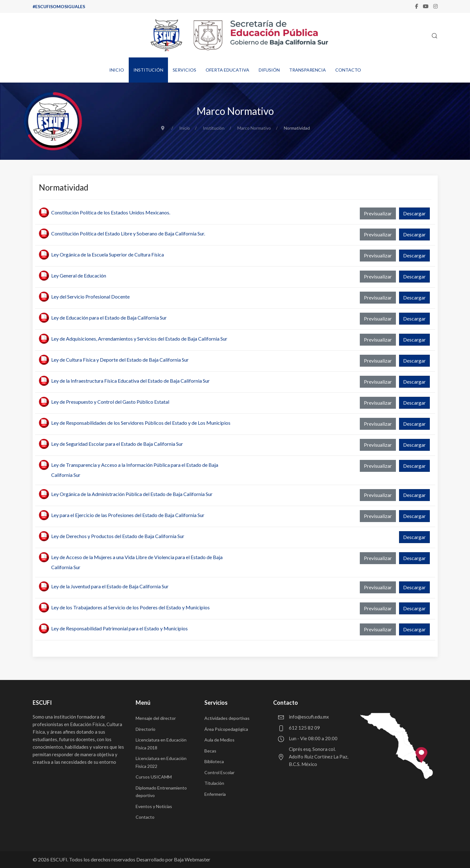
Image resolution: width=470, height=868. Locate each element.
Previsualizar (378, 213)
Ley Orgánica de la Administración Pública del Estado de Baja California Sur (132, 494)
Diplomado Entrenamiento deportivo (161, 792)
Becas (210, 751)
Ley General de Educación (79, 275)
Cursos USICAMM (154, 777)
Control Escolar (219, 772)
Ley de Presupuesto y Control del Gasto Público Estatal (110, 402)
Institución (148, 70)
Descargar (414, 213)
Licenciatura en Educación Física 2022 (161, 762)
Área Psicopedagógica (226, 729)
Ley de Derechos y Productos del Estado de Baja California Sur (118, 536)
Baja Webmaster (192, 859)
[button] (435, 36)
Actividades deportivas (227, 718)
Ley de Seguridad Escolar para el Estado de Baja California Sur (117, 444)
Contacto (348, 70)
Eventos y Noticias (154, 806)
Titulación (214, 783)
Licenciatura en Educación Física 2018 (161, 744)
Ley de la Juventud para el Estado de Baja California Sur (110, 586)
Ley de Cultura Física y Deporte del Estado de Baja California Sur (120, 360)
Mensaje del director (156, 718)
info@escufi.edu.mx (309, 717)
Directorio (146, 729)
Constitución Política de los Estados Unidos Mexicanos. (111, 212)
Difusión (269, 70)
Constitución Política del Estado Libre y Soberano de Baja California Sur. (128, 233)
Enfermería (215, 794)
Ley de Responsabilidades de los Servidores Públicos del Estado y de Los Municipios (141, 423)
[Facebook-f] (417, 6)
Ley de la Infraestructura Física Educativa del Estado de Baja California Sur (130, 381)
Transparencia (308, 70)
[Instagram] (435, 6)
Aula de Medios (219, 740)
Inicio (117, 70)
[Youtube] (426, 6)
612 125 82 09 (304, 728)
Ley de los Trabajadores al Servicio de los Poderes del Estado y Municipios (130, 607)
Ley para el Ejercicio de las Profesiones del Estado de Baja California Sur (128, 515)
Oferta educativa (227, 70)
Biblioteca (214, 761)
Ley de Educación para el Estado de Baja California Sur (109, 318)
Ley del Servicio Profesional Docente (90, 297)
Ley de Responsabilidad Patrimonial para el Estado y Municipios (119, 628)
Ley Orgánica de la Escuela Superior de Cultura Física (108, 254)
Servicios (184, 70)
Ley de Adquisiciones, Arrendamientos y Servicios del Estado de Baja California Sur (139, 339)
